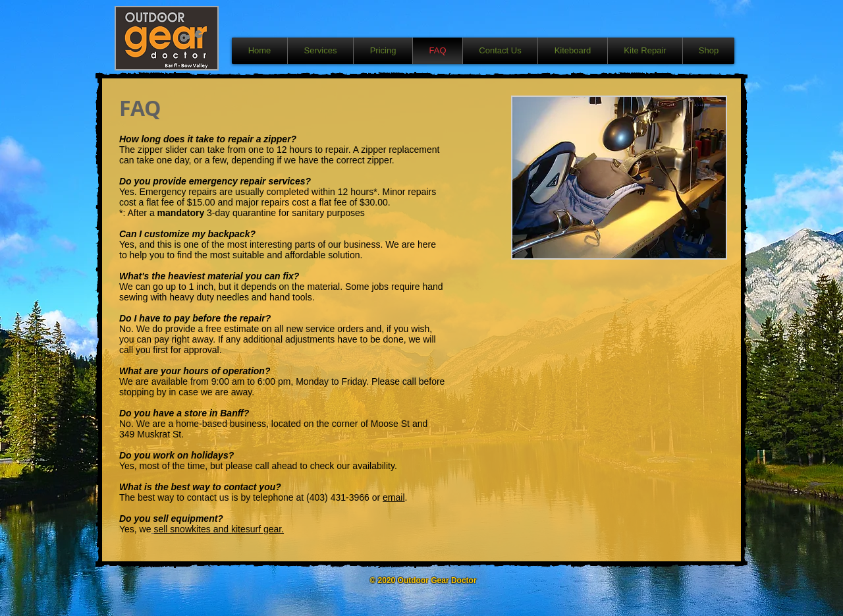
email (394, 497)
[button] (619, 178)
